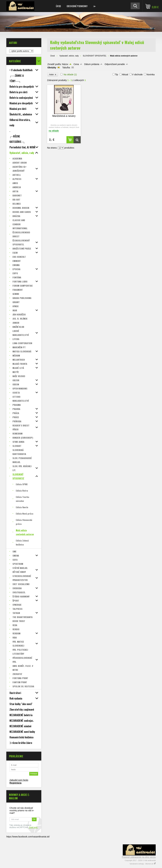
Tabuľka (66, 68)
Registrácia (15, 783)
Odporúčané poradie (115, 64)
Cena (76, 64)
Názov (65, 64)
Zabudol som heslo (19, 780)
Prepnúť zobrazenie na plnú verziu (139, 857)
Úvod (58, 6)
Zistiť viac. (33, 827)
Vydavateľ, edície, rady (69, 56)
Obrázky (52, 68)
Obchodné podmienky (77, 6)
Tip (117, 74)
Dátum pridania (92, 64)
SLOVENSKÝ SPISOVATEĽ (95, 56)
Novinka (151, 74)
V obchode (137, 74)
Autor (53, 74)
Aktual (125, 74)
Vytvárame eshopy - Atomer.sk (143, 864)
